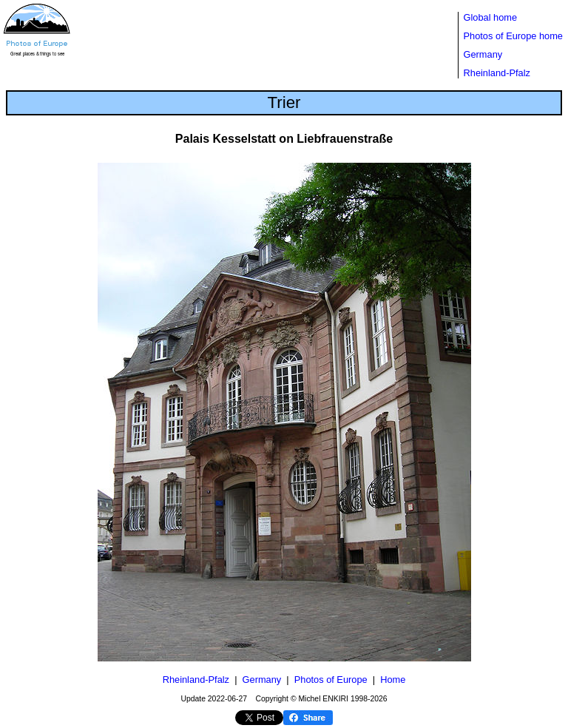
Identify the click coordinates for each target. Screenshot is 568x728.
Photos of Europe (331, 680)
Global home (491, 17)
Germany (483, 54)
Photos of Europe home (513, 36)
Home (393, 680)
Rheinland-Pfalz (497, 73)
